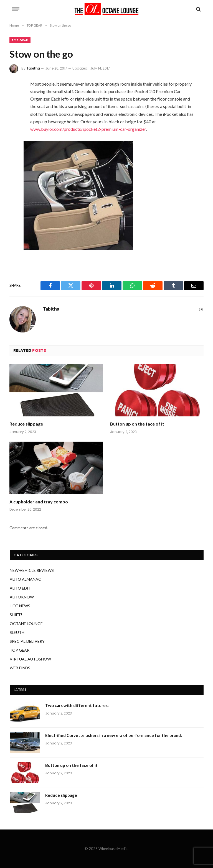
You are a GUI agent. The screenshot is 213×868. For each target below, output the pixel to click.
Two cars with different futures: (77, 705)
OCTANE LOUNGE (26, 624)
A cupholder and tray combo (39, 502)
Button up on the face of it (137, 424)
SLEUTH (17, 632)
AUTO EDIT (20, 588)
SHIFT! (16, 615)
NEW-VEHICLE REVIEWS (32, 570)
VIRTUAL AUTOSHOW (30, 659)
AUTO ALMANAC (25, 579)
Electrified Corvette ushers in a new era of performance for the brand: (114, 735)
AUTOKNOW (22, 597)
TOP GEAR (20, 40)
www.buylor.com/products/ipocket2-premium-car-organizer (88, 129)
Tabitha (33, 68)
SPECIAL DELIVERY (27, 641)
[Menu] (16, 9)
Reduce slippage (26, 424)
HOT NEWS (20, 606)
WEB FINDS (20, 668)
